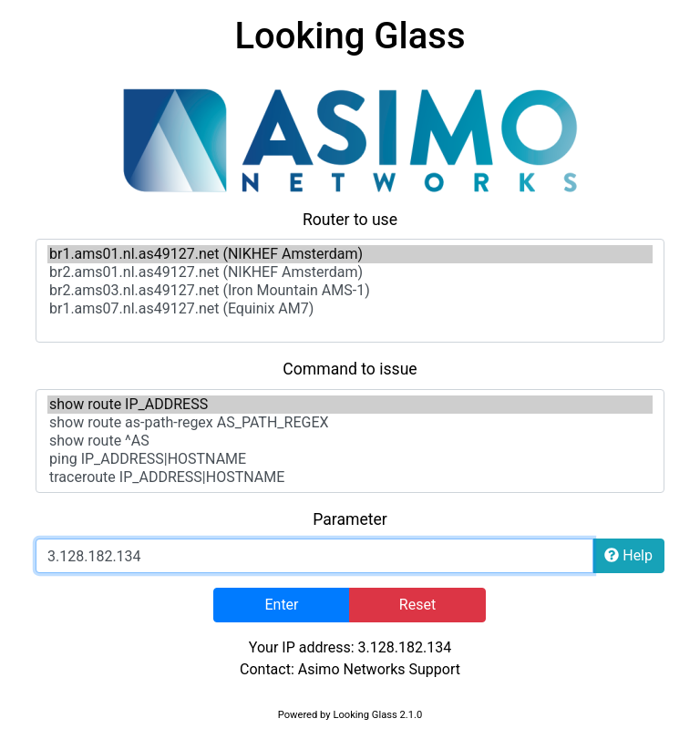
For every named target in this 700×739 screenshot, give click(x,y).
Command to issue (350, 369)
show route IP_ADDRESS (350, 405)
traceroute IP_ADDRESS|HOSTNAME (350, 477)
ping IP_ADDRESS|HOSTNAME (350, 459)
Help (628, 555)
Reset (417, 605)
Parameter (350, 519)
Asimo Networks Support (379, 669)
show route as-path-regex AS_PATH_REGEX (350, 423)
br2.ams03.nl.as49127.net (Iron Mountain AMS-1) (350, 291)
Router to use (350, 220)
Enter (281, 605)
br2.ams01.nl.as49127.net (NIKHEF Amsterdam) (350, 272)
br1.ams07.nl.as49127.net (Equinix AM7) (350, 309)
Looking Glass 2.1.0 (377, 715)
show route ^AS (350, 441)
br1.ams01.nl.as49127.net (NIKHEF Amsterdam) (350, 254)
